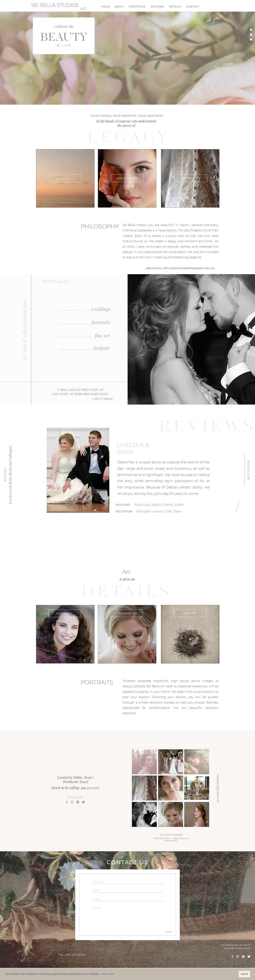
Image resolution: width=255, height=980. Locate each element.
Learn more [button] (108, 974)
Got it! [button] (244, 974)
